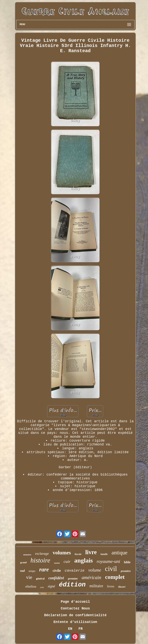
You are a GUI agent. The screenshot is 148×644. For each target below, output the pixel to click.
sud (22, 571)
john (42, 587)
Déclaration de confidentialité (75, 615)
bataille (104, 554)
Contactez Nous (75, 608)
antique (119, 553)
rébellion (31, 587)
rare (44, 569)
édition (72, 585)
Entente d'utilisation (75, 622)
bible (127, 562)
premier (73, 579)
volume (95, 570)
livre (91, 552)
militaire (96, 586)
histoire (40, 560)
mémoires (27, 555)
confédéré (56, 578)
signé (51, 586)
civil (111, 569)
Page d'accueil (75, 602)
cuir (67, 561)
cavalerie (75, 571)
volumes (62, 553)
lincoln (78, 554)
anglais (84, 560)
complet (115, 577)
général (40, 579)
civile (57, 571)
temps (32, 571)
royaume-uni (108, 561)
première (126, 571)
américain (91, 577)
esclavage (42, 554)
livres (111, 586)
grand (23, 562)
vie (29, 577)
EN (70, 629)
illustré (122, 587)
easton (57, 563)
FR (81, 629)
